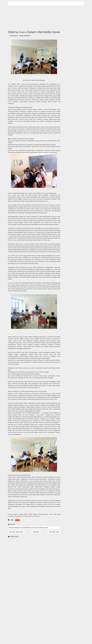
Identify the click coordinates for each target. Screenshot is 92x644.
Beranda (36, 532)
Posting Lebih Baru (16, 532)
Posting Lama (54, 532)
